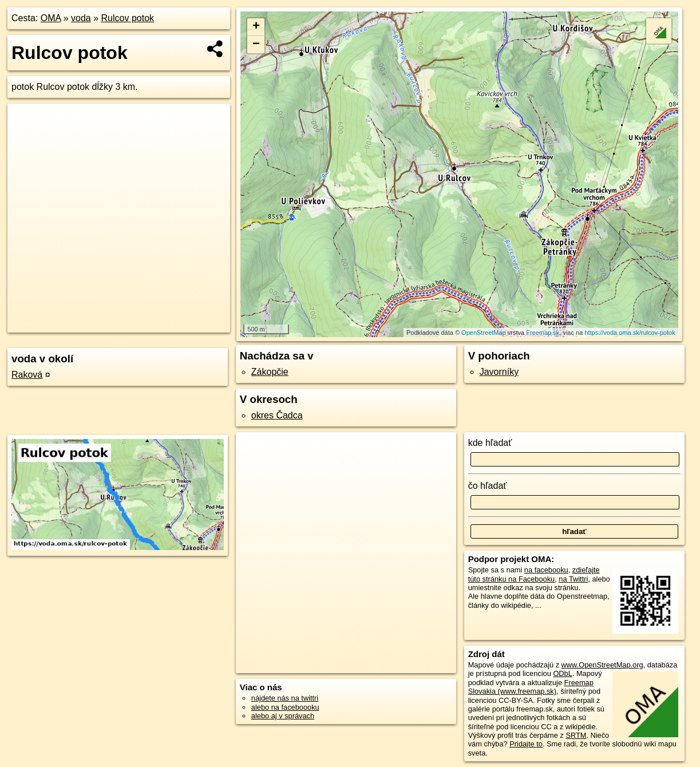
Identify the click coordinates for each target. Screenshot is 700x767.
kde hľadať (490, 443)
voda (81, 18)
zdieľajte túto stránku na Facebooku (534, 574)
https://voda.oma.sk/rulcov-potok (630, 333)
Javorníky (499, 372)
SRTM (576, 735)
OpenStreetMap (484, 333)
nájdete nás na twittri (285, 698)
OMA (51, 18)
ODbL (562, 673)
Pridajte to (526, 744)
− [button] (256, 45)
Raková (27, 375)
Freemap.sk (543, 333)
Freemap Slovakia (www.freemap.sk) (531, 687)
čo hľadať (488, 486)
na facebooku (546, 570)
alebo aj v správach (283, 716)
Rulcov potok (128, 18)
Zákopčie (270, 372)
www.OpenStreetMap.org (602, 665)
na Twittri (573, 579)
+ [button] (256, 27)
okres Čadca (277, 415)
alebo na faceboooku (285, 707)
